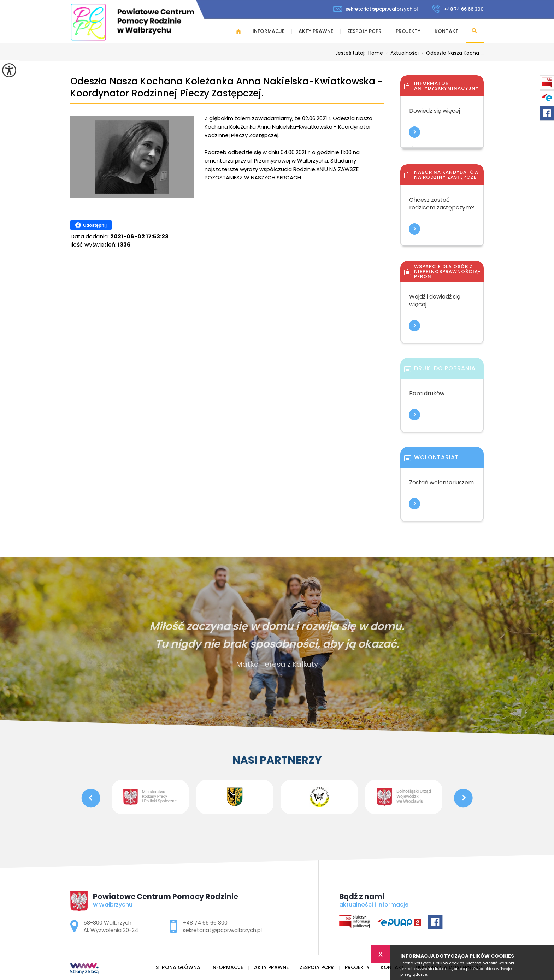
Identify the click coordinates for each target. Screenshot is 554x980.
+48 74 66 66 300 (458, 9)
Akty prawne (316, 31)
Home (376, 53)
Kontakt (447, 31)
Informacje (269, 31)
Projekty (408, 31)
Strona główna (238, 31)
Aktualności (401, 53)
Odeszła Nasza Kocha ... (451, 53)
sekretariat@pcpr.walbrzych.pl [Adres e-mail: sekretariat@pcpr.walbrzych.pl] (222, 930)
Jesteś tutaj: (352, 53)
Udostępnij (91, 225)
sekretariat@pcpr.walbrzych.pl (376, 9)
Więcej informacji (414, 132)
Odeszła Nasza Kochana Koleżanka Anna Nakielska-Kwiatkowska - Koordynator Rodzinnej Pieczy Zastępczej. (227, 87)
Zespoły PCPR (364, 31)
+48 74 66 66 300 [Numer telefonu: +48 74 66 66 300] (205, 923)
